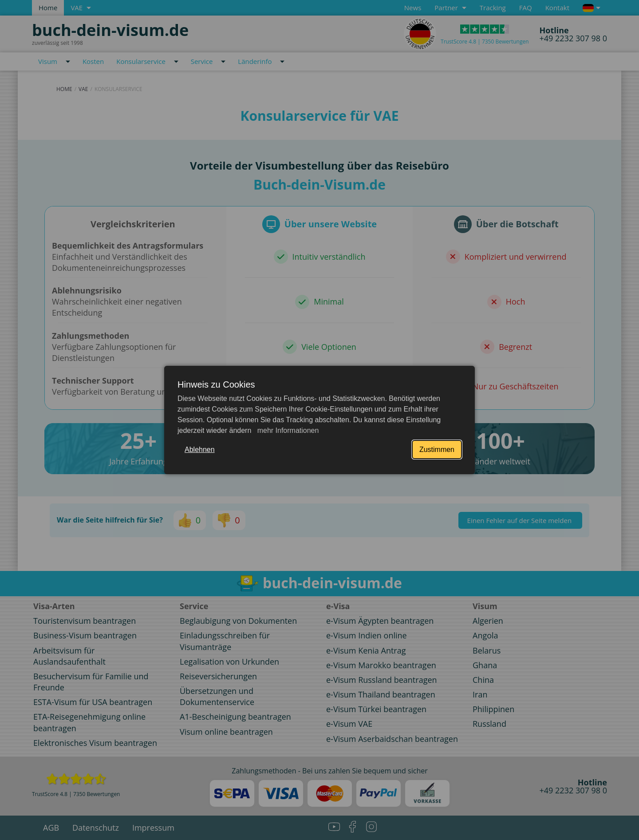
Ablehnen (200, 450)
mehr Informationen (287, 430)
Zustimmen (437, 450)
